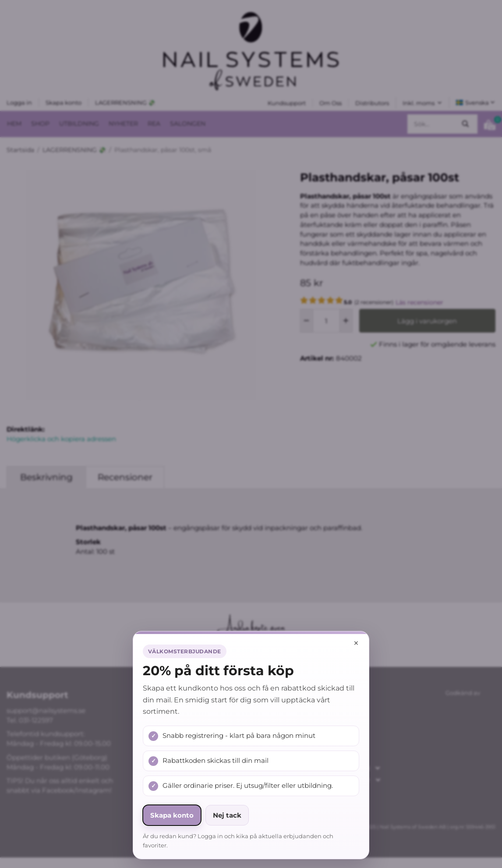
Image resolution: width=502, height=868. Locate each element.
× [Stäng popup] (356, 643)
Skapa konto (172, 815)
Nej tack (227, 815)
